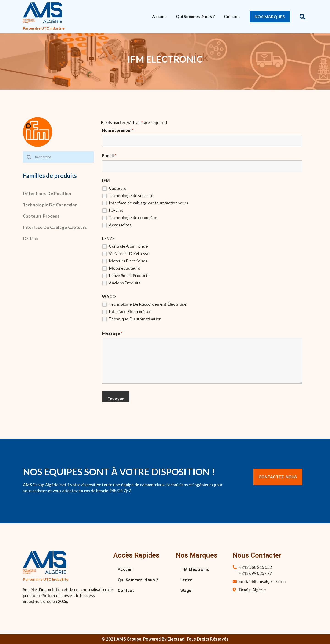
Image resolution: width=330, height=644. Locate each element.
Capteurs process (41, 216)
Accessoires (120, 225)
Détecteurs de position (47, 194)
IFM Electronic (195, 569)
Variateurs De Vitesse (129, 253)
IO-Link (31, 239)
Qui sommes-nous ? (195, 17)
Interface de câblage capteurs (55, 227)
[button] (270, 17)
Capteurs (117, 188)
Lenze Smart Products (129, 275)
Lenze (186, 580)
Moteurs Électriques (128, 261)
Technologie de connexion (50, 205)
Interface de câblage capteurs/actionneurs (148, 203)
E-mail (109, 156)
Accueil (159, 17)
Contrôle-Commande (128, 246)
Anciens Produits (125, 283)
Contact (232, 17)
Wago (186, 590)
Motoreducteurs (124, 268)
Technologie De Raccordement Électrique (148, 304)
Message (112, 333)
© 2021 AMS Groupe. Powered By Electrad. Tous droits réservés (165, 639)
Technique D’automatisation (135, 319)
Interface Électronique (130, 311)
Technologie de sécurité (131, 195)
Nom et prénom (118, 130)
